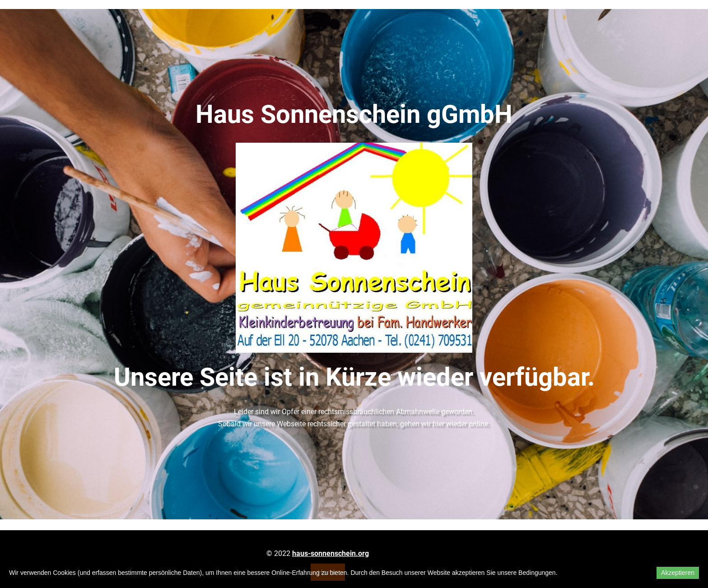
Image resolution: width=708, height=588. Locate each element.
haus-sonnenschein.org (331, 553)
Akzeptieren (678, 573)
